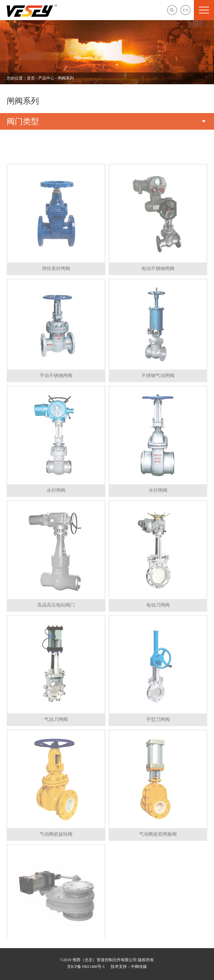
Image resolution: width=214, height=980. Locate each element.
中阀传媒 (139, 967)
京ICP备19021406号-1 (86, 967)
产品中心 (47, 78)
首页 (31, 78)
